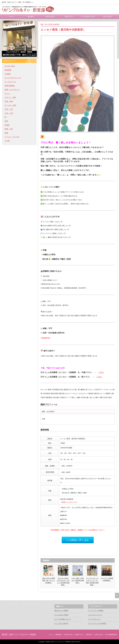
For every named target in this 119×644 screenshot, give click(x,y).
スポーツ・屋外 (10, 97)
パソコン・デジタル (12, 137)
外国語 (7, 125)
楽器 (6, 121)
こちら (101, 372)
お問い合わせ (107, 17)
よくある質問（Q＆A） (88, 17)
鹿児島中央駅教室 (54, 24)
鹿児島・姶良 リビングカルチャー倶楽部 (19, 635)
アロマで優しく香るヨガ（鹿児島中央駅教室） (78, 580)
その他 (7, 141)
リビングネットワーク (95, 615)
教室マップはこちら (69, 502)
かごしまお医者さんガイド (63, 619)
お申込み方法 (50, 17)
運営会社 (89, 635)
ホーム (11, 17)
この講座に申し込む (78, 540)
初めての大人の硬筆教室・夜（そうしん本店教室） (49, 580)
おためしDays (10, 66)
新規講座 (8, 70)
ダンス (7, 94)
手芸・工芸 (9, 109)
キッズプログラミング (13, 78)
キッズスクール (10, 82)
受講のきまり (69, 17)
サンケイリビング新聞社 (96, 611)
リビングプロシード (94, 619)
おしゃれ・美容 (10, 105)
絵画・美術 (9, 101)
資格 (6, 133)
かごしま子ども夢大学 (61, 624)
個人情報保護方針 (112, 635)
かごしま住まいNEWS (61, 615)
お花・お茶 (9, 113)
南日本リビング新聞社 (61, 611)
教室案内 (31, 17)
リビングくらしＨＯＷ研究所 (97, 624)
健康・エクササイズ (12, 90)
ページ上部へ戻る (117, 595)
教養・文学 (44, 24)
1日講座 (8, 74)
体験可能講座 (10, 86)
